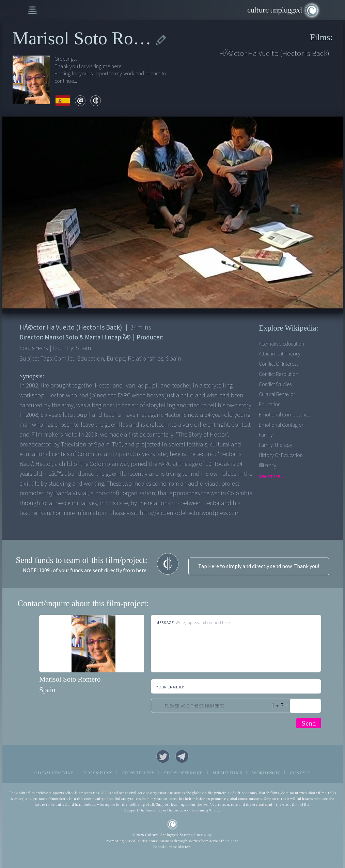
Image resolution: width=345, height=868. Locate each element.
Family (266, 435)
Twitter (163, 756)
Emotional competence (285, 415)
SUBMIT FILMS (228, 773)
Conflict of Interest (278, 364)
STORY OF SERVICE (183, 773)
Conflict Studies (275, 384)
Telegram (182, 756)
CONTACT (300, 773)
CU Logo (172, 825)
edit (161, 40)
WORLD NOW (266, 773)
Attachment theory (280, 354)
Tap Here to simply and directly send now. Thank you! (259, 566)
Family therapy (276, 445)
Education (270, 405)
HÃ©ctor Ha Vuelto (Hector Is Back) (274, 54)
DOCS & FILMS (98, 773)
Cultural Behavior (277, 394)
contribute (96, 101)
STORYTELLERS (138, 773)
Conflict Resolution (279, 374)
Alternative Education (281, 344)
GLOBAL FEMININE (54, 773)
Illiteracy (268, 466)
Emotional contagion (282, 425)
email (80, 101)
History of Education (281, 455)
